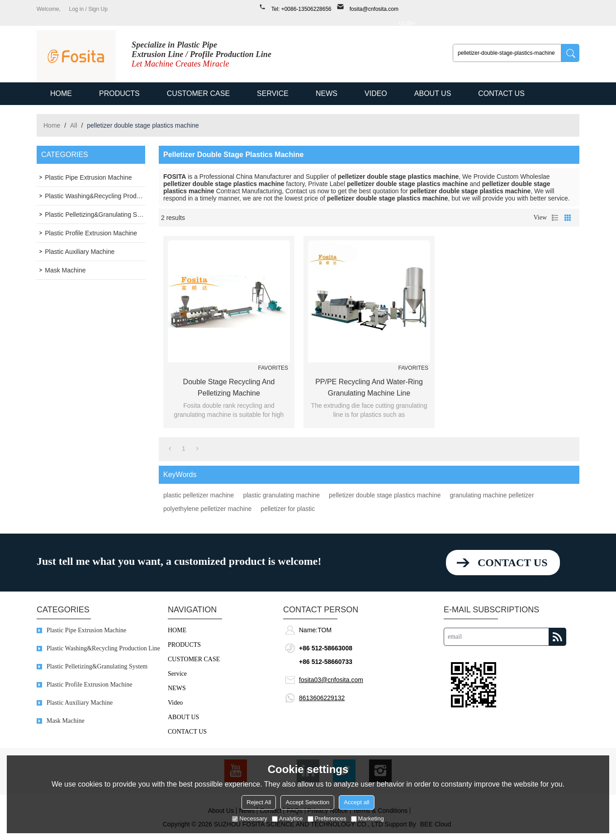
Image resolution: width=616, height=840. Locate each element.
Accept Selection (307, 802)
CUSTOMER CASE (198, 93)
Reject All (259, 802)
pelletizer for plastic (288, 509)
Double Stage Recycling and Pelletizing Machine (229, 387)
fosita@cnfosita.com (374, 9)
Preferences (327, 819)
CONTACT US (501, 93)
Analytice (287, 819)
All (74, 125)
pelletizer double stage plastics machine (385, 495)
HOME (61, 93)
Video (376, 93)
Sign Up (98, 9)
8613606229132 (322, 698)
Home (52, 125)
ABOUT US (433, 93)
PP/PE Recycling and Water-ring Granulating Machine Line (369, 387)
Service (273, 93)
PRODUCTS (119, 93)
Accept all (356, 802)
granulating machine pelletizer (492, 495)
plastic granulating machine (281, 495)
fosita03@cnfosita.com (331, 680)
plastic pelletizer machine (199, 495)
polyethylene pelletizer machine (207, 509)
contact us (512, 563)
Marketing (367, 819)
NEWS (327, 93)
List (555, 218)
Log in (76, 9)
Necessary (249, 819)
